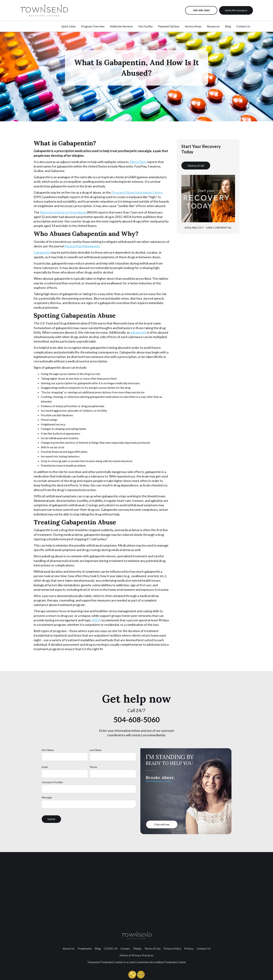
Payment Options (169, 26)
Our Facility (145, 26)
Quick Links (68, 26)
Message (47, 797)
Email (45, 767)
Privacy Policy (172, 948)
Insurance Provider (52, 782)
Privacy (189, 948)
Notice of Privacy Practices (136, 955)
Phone (93, 767)
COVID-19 (111, 948)
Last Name (96, 750)
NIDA (96, 620)
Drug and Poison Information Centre (137, 192)
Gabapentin (42, 252)
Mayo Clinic (138, 162)
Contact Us (243, 26)
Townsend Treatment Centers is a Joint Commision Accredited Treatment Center (137, 962)
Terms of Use (152, 948)
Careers (125, 948)
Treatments (85, 948)
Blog (228, 26)
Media (137, 948)
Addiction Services (121, 26)
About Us (69, 948)
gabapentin (138, 332)
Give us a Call (196, 165)
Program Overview (93, 26)
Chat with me (162, 824)
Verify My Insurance (236, 10)
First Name (48, 750)
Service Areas (193, 26)
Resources (213, 26)
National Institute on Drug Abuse (63, 212)
